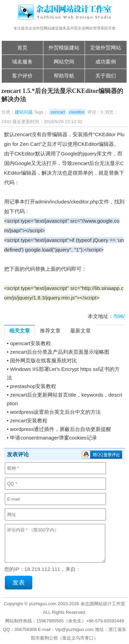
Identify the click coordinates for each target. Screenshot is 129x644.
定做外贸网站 (106, 48)
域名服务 (22, 62)
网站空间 (64, 62)
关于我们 (106, 76)
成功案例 (106, 62)
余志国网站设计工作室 (103, 604)
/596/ (119, 316)
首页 (22, 48)
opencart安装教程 (30, 343)
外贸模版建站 (64, 48)
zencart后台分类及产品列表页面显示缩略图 (60, 352)
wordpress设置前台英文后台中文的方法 (55, 412)
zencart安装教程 (29, 420)
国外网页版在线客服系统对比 (44, 360)
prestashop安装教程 (33, 386)
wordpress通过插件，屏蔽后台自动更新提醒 (61, 429)
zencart (58, 112)
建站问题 (24, 112)
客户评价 (22, 76)
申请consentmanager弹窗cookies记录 (53, 438)
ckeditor (77, 112)
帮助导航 (64, 76)
